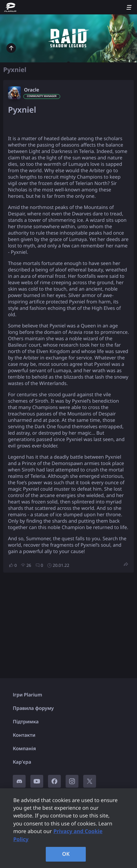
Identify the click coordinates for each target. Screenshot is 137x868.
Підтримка (26, 722)
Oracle (32, 90)
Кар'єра (22, 762)
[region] (68, 828)
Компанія (24, 749)
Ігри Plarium (28, 695)
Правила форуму (33, 708)
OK (66, 854)
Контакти (24, 735)
